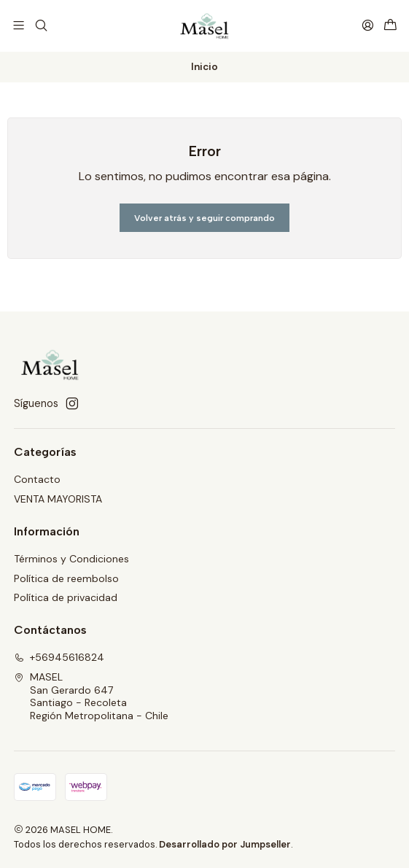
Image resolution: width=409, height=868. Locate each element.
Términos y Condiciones (71, 558)
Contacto (37, 478)
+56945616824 (59, 656)
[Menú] (19, 25)
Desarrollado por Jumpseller (225, 843)
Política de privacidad (66, 597)
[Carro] (390, 25)
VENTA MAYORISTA (58, 498)
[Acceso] (368, 25)
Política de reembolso (66, 577)
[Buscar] (40, 25)
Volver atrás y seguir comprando (204, 217)
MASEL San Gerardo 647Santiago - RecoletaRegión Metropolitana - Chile (91, 695)
